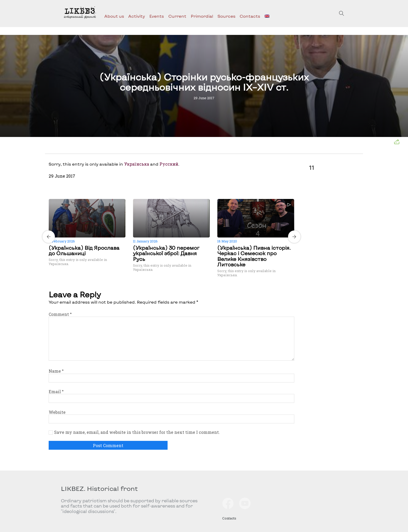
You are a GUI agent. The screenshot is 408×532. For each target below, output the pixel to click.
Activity (137, 16)
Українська (137, 164)
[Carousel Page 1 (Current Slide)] (170, 198)
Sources (227, 16)
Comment (60, 314)
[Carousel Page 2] (173, 198)
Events (157, 16)
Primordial (202, 16)
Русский (169, 164)
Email (56, 392)
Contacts (250, 16)
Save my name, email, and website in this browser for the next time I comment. (137, 432)
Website (57, 412)
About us (114, 16)
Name (56, 371)
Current (177, 16)
